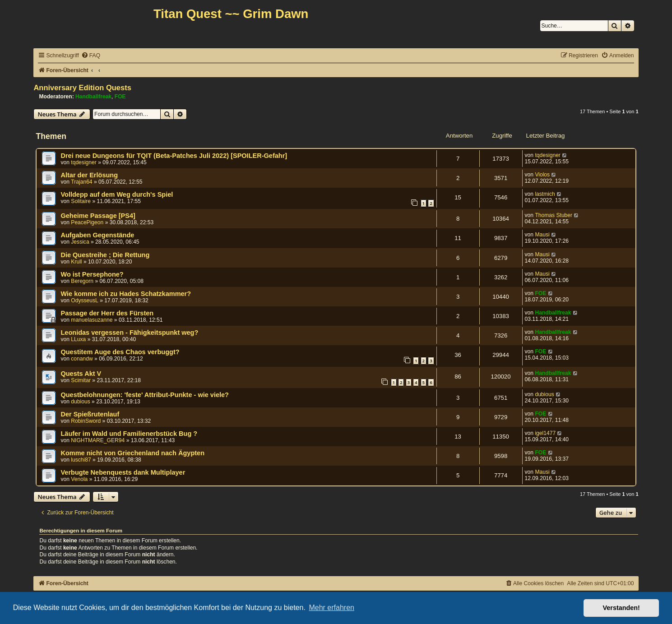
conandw (82, 359)
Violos (542, 175)
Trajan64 (81, 182)
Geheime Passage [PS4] (98, 216)
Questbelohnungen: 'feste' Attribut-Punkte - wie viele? (145, 395)
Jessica (80, 242)
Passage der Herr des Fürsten (107, 313)
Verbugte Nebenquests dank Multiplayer (123, 472)
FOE (120, 97)
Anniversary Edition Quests (82, 88)
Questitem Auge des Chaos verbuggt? (120, 352)
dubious (80, 402)
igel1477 (545, 433)
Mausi (542, 235)
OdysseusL (85, 300)
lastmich (545, 194)
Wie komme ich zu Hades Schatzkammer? (126, 294)
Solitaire (81, 201)
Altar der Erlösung (89, 175)
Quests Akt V (81, 374)
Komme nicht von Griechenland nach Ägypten (132, 453)
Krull (76, 262)
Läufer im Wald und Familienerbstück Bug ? (129, 434)
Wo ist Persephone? (92, 274)
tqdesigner (83, 162)
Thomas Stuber (554, 215)
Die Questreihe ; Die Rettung (105, 255)
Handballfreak (93, 97)
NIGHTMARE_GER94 (98, 440)
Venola (79, 479)
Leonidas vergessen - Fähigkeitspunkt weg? (129, 333)
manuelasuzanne (92, 320)
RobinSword (86, 421)
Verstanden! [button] (621, 608)
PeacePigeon (87, 222)
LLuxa (78, 339)
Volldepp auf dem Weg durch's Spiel (117, 194)
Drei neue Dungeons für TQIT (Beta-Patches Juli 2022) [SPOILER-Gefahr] (174, 156)
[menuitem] (91, 56)
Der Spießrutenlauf (90, 414)
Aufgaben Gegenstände (97, 235)
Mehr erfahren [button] (331, 608)
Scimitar (81, 380)
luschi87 (81, 460)
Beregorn (82, 281)
